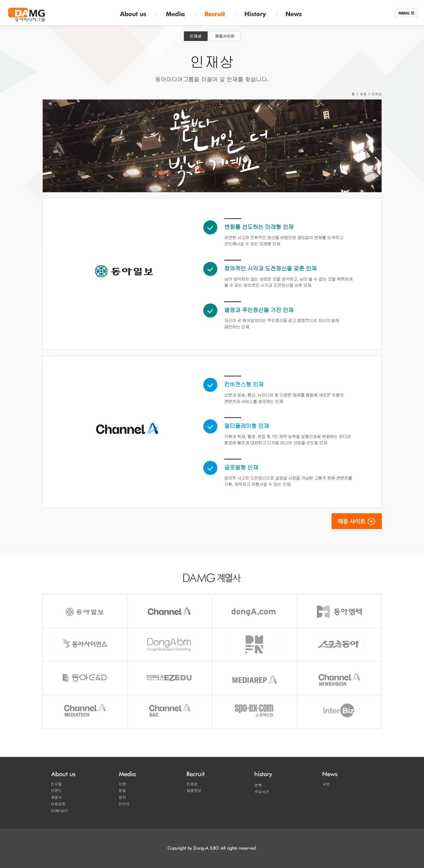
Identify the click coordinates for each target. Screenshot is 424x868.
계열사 (56, 797)
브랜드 (56, 790)
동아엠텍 (340, 611)
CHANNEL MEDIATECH (85, 712)
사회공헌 (58, 804)
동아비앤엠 (170, 644)
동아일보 (85, 611)
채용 (363, 94)
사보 (326, 784)
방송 (122, 790)
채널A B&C (170, 712)
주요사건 (262, 792)
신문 (122, 784)
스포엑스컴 (255, 712)
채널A (170, 611)
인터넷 (124, 804)
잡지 (122, 797)
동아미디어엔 (255, 644)
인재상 (196, 36)
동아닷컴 (255, 611)
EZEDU (170, 678)
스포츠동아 (340, 644)
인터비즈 (340, 712)
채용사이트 (225, 36)
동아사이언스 (85, 644)
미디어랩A (255, 678)
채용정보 (194, 790)
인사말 (56, 784)
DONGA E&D (85, 678)
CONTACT (60, 810)
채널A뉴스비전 (340, 678)
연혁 (258, 785)
